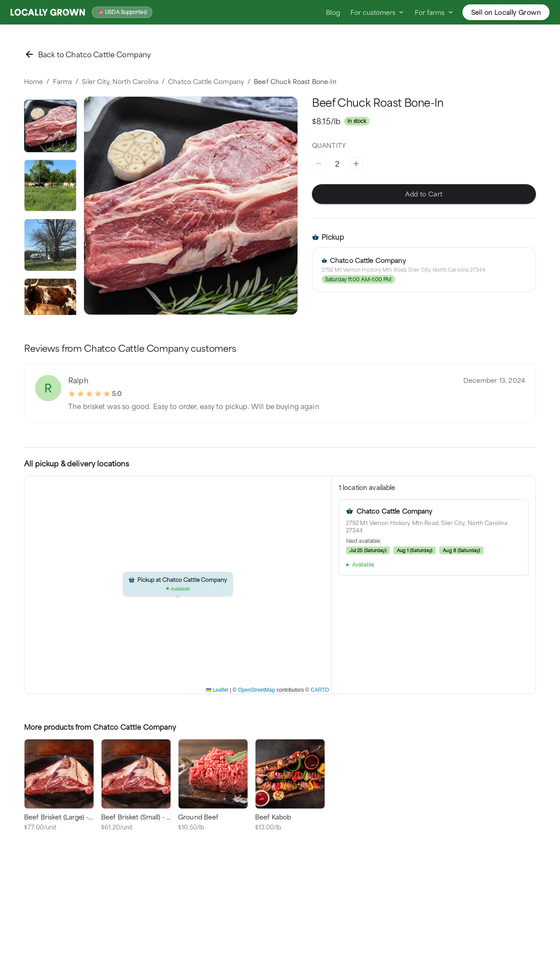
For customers (377, 12)
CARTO (320, 690)
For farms (434, 12)
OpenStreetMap (257, 690)
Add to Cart (424, 194)
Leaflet (217, 690)
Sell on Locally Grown (506, 12)
